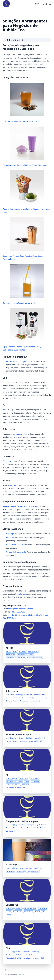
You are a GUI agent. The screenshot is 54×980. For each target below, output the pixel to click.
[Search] (43, 4)
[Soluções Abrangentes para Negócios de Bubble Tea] (27, 858)
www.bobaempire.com (17, 974)
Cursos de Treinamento (16, 552)
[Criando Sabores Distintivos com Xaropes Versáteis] (27, 643)
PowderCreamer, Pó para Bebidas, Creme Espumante (25, 146)
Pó (4, 410)
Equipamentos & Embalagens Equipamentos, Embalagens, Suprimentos (23, 330)
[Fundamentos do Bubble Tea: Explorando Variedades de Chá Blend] (27, 943)
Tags (5, 970)
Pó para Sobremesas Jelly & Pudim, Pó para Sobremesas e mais (26, 192)
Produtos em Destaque (16, 361)
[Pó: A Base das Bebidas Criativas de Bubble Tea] (27, 771)
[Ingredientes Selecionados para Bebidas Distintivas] (27, 728)
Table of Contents (16, 40)
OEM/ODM (11, 538)
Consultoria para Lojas (16, 545)
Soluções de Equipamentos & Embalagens (20, 506)
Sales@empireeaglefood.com (21, 609)
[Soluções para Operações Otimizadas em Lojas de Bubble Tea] (27, 816)
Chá (4, 382)
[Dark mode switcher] (47, 4)
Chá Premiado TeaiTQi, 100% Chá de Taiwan (23, 103)
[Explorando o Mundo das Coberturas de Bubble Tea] (27, 900)
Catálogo (10, 534)
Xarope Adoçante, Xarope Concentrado (23, 284)
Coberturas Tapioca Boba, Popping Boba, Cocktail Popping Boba (24, 239)
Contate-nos (20, 594)
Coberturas (7, 461)
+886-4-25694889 (18, 612)
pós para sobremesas (18, 434)
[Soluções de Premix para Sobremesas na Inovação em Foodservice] (27, 686)
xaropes (13, 485)
